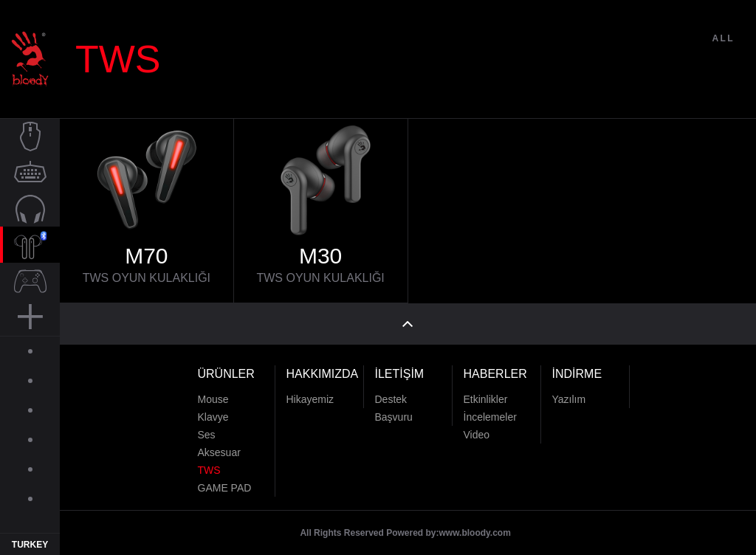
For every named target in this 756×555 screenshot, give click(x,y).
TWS (209, 463)
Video (477, 427)
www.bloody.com (475, 525)
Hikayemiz (310, 392)
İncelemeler (490, 410)
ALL (723, 58)
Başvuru (394, 410)
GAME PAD (225, 480)
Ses (207, 427)
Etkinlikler (486, 392)
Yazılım (569, 392)
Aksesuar (219, 445)
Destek (391, 392)
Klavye (213, 410)
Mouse (213, 392)
